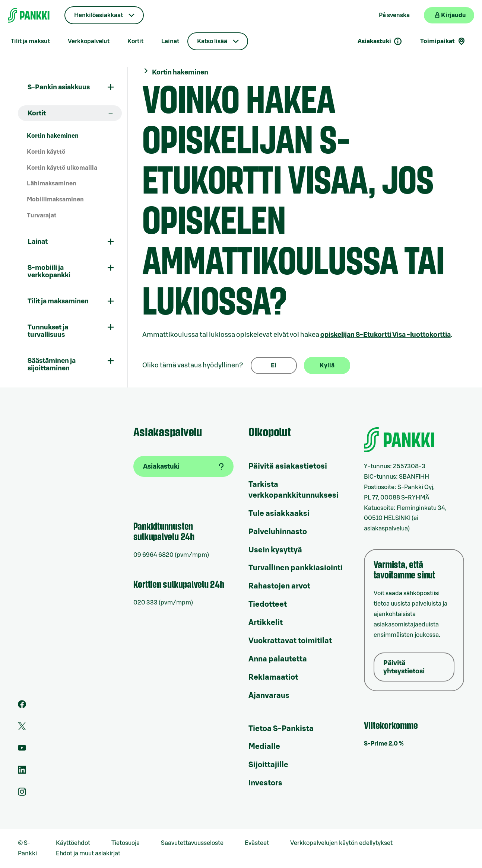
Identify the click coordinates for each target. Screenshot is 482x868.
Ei (274, 366)
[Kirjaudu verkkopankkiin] (449, 15)
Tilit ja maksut (30, 41)
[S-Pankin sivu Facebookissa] (22, 706)
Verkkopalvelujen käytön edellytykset (341, 843)
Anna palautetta (278, 659)
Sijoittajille (268, 765)
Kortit (135, 41)
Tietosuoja (126, 843)
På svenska (394, 15)
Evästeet (257, 843)
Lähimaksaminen (52, 184)
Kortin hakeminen (53, 136)
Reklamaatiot (273, 677)
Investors (265, 783)
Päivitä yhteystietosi (404, 667)
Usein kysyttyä (275, 550)
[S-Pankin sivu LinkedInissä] (22, 772)
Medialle (264, 747)
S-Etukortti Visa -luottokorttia (386, 335)
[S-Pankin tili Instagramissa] (22, 794)
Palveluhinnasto (278, 532)
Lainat (170, 41)
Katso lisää (212, 41)
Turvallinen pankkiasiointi (296, 568)
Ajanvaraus (269, 696)
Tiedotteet (268, 604)
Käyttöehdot (73, 843)
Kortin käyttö (46, 152)
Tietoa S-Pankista (281, 729)
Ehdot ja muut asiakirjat (88, 853)
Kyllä (327, 366)
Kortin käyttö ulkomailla (62, 168)
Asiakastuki (380, 41)
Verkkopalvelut (89, 41)
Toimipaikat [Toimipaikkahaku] (443, 41)
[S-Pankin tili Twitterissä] (22, 728)
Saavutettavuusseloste (192, 843)
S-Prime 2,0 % (384, 744)
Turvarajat (42, 216)
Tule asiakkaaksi (279, 514)
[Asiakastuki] (184, 466)
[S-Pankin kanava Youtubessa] (22, 750)
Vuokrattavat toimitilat (290, 641)
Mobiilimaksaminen (55, 200)
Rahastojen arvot (279, 586)
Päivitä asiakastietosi (288, 466)
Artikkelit (266, 623)
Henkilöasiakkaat (99, 15)
